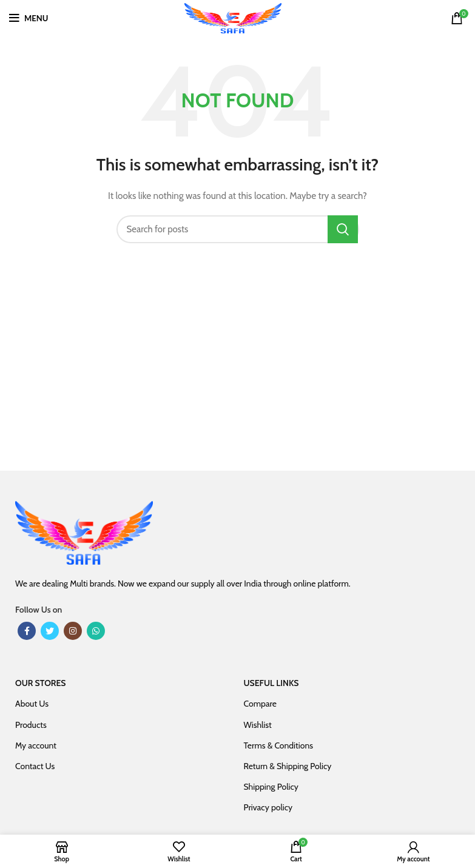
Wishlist (258, 725)
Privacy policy (268, 807)
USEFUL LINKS (271, 683)
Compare (260, 704)
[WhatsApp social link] (96, 631)
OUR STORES (40, 683)
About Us (32, 704)
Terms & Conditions (279, 745)
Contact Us (35, 766)
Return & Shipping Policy (288, 766)
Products (31, 725)
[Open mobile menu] (29, 18)
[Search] (238, 229)
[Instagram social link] (73, 631)
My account (36, 745)
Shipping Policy (271, 787)
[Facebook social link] (27, 631)
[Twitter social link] (50, 631)
